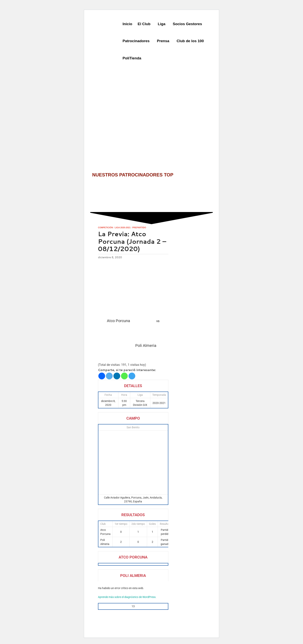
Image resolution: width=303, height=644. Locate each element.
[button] (145, 24)
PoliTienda (132, 58)
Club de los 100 (190, 41)
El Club (144, 24)
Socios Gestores (187, 24)
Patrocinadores (136, 41)
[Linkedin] (117, 376)
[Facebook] (102, 376)
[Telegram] (132, 376)
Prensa (163, 41)
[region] (151, 110)
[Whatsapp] (124, 376)
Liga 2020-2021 (123, 227)
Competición (106, 227)
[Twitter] (109, 376)
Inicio (127, 24)
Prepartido (139, 227)
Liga (161, 24)
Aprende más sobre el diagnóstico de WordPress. (127, 597)
